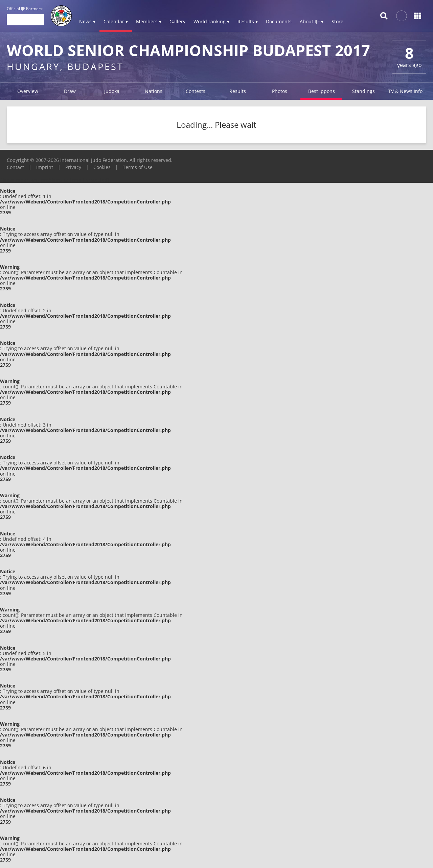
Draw (70, 91)
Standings (363, 91)
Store (337, 21)
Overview (28, 91)
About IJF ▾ (312, 21)
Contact (15, 167)
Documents (279, 21)
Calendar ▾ (116, 21)
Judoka (112, 91)
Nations (154, 91)
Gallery (177, 21)
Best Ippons (322, 91)
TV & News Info (405, 91)
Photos (280, 91)
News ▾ (87, 21)
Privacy (73, 167)
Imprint (45, 167)
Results (238, 91)
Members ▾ (149, 21)
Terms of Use (138, 167)
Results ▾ (248, 21)
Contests (196, 91)
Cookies (102, 167)
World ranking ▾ (211, 21)
